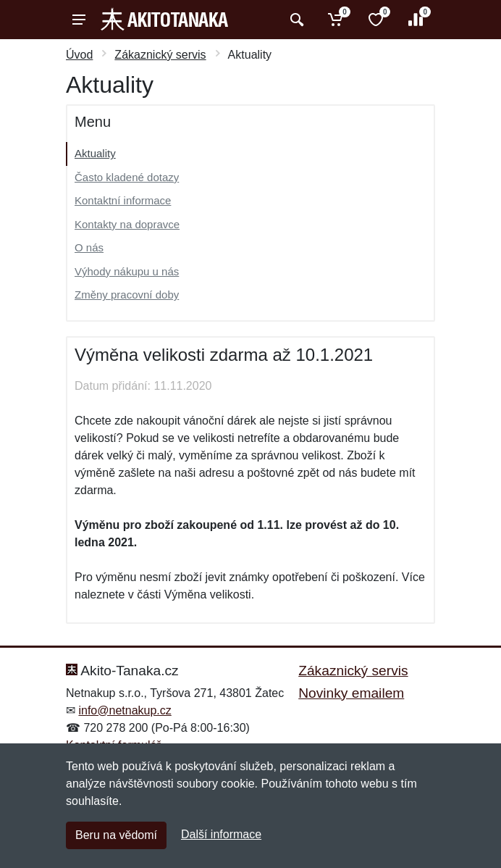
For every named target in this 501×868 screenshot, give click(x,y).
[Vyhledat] (295, 20)
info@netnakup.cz (125, 710)
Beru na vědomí (116, 835)
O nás (89, 247)
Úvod (79, 55)
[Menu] (79, 20)
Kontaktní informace (123, 200)
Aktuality (95, 153)
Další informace (221, 834)
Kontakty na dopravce (127, 224)
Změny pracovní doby (127, 295)
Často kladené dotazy (127, 177)
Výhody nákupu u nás (127, 271)
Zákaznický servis (160, 55)
